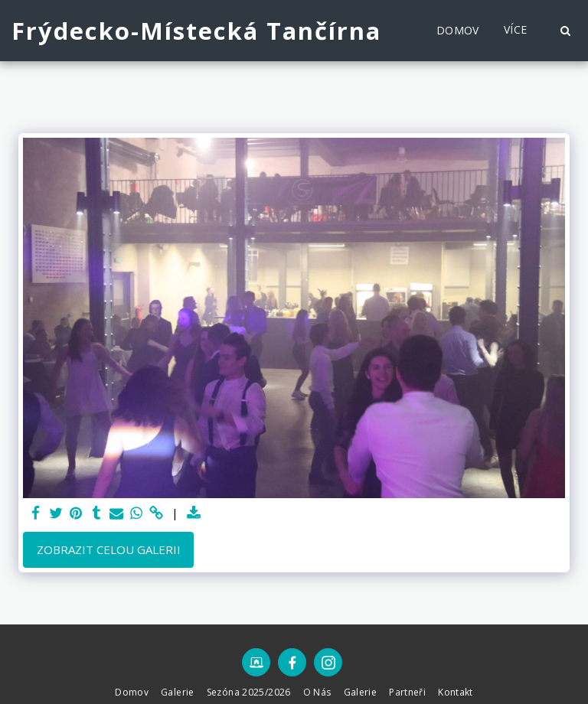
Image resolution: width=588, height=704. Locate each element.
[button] (565, 31)
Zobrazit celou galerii (109, 549)
